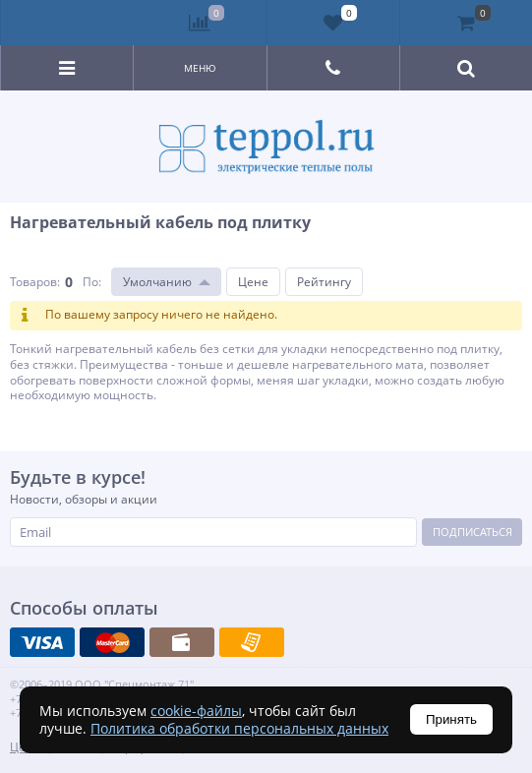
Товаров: (35, 282)
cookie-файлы (196, 711)
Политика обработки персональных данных (239, 728)
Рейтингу (324, 282)
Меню (200, 68)
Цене (253, 282)
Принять (451, 719)
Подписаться (473, 532)
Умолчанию (157, 282)
